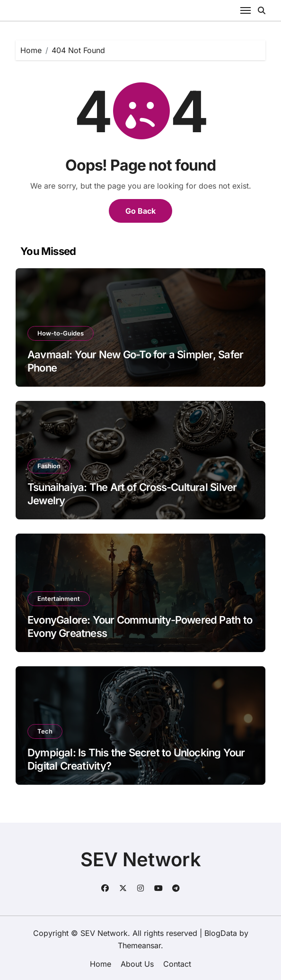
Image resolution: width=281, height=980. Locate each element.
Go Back (140, 211)
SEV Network (141, 859)
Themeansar (139, 945)
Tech (45, 731)
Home (101, 964)
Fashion (49, 466)
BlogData (221, 933)
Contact (177, 964)
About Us (137, 964)
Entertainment (59, 599)
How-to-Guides (61, 333)
